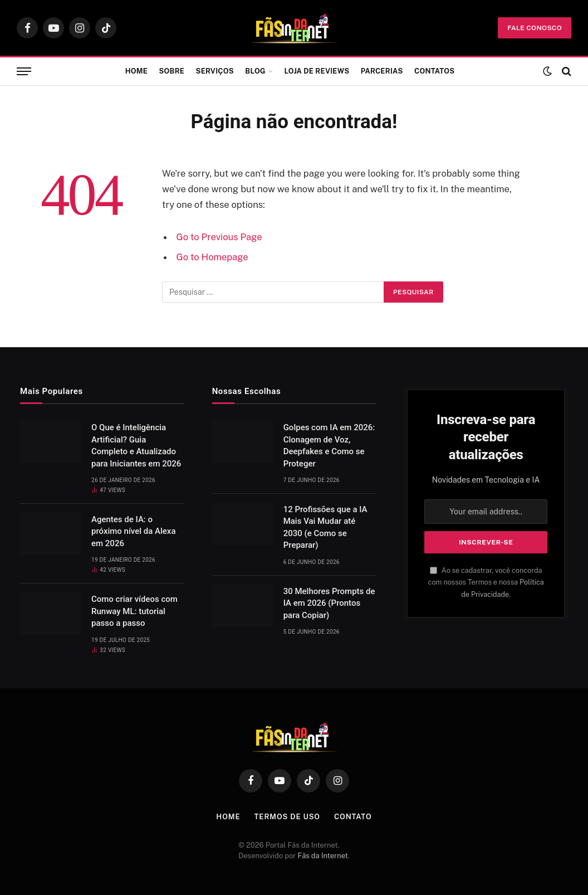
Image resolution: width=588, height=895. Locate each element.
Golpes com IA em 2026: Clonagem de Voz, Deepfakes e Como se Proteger (329, 445)
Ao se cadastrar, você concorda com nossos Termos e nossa (486, 582)
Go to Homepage (212, 257)
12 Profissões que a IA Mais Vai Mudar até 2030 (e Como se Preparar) (325, 527)
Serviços (215, 71)
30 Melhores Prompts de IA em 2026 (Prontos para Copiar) (329, 603)
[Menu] (24, 72)
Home (136, 71)
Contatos (434, 71)
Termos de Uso (287, 817)
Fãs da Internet (323, 856)
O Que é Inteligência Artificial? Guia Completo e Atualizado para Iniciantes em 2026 (136, 445)
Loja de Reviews (317, 71)
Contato (353, 817)
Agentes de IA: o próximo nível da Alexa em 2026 (133, 531)
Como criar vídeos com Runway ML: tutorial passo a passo (134, 611)
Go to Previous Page (219, 237)
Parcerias (382, 71)
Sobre (171, 71)
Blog (255, 71)
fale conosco (535, 28)
